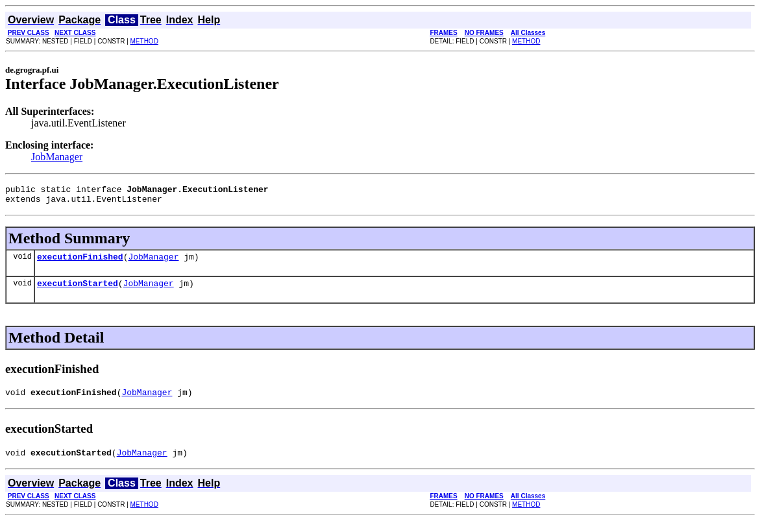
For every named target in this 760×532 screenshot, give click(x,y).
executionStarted (78, 291)
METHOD (144, 41)
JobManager (57, 157)
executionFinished (80, 262)
